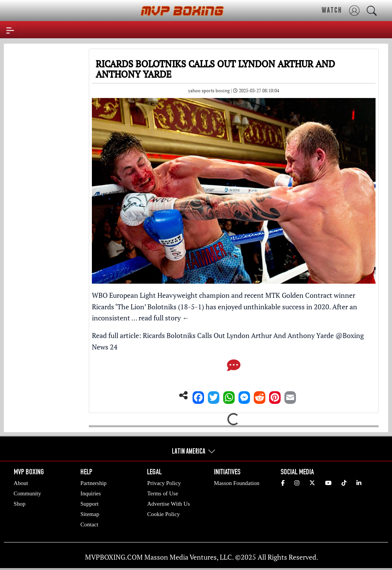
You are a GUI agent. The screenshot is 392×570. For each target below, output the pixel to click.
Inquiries (91, 493)
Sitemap (90, 514)
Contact (89, 524)
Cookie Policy (163, 514)
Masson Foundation (237, 483)
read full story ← (164, 318)
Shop (20, 504)
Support (90, 504)
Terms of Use (163, 493)
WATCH (332, 10)
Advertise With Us (168, 504)
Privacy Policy (164, 483)
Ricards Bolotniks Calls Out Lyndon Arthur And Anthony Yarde (238, 335)
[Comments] (234, 367)
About (21, 483)
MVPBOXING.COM (114, 557)
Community (28, 493)
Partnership (93, 483)
